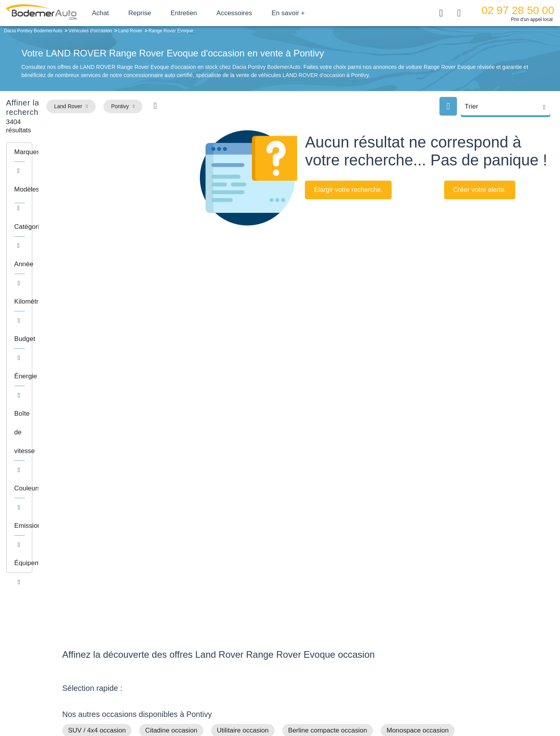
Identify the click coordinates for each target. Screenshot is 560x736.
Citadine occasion (171, 472)
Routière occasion (159, 487)
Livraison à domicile (436, 657)
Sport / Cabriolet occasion (243, 487)
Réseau (224, 645)
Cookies (367, 704)
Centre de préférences (286, 704)
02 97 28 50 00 (518, 10)
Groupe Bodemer (235, 633)
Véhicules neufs (332, 668)
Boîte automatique (335, 645)
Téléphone (119, 634)
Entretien (211, 13)
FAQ (220, 680)
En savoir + (316, 13)
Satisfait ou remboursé (439, 633)
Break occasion (91, 487)
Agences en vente (434, 680)
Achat (128, 13)
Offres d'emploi (233, 668)
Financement (230, 657)
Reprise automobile (435, 645)
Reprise (167, 13)
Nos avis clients (85, 649)
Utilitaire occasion (243, 472)
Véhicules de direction (340, 657)
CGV (450, 704)
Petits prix (83, 502)
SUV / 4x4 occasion (97, 472)
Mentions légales (335, 704)
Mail (76, 634)
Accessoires (262, 13)
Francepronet (140, 704)
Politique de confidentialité (410, 704)
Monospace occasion (418, 472)
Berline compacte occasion (328, 472)
